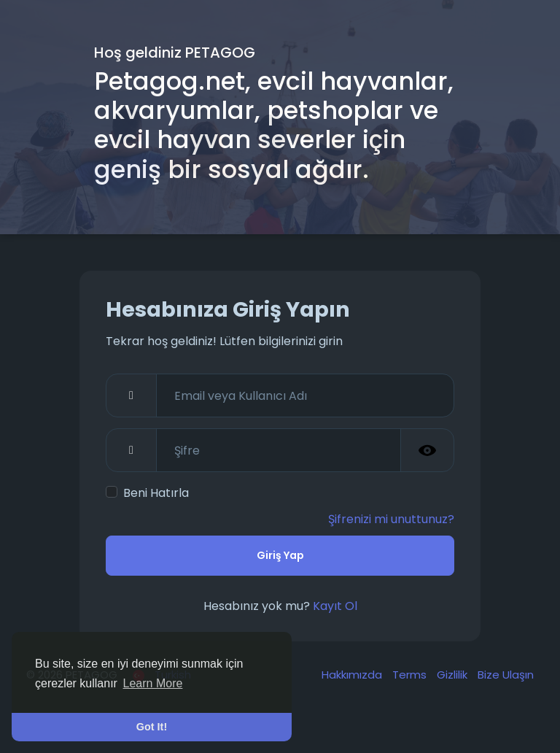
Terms (411, 675)
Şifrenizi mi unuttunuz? (391, 519)
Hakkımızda (353, 675)
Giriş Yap (280, 555)
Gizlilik (454, 675)
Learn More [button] (153, 683)
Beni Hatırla (156, 493)
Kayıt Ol (335, 606)
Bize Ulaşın (506, 675)
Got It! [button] (152, 727)
